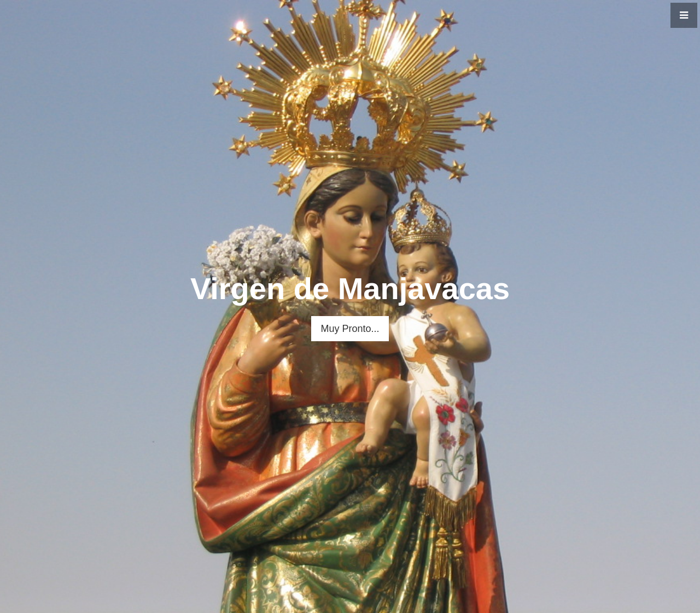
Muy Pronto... (350, 329)
